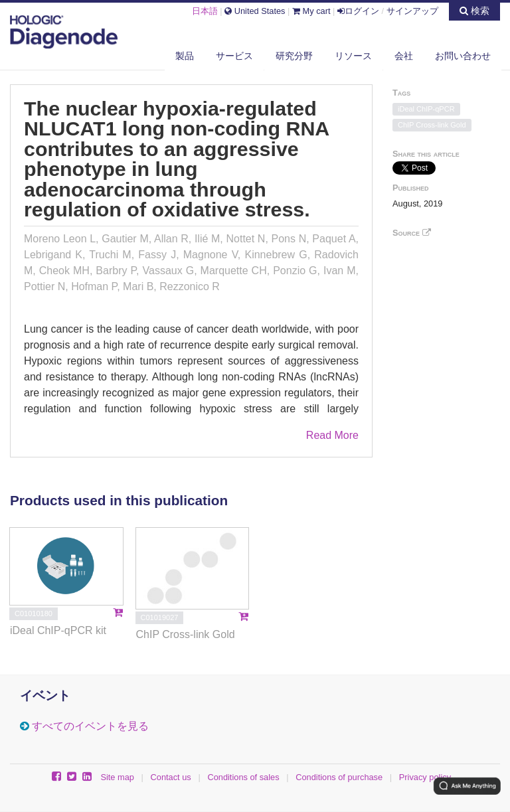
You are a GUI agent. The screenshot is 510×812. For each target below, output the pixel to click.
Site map (117, 777)
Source (412, 233)
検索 (474, 11)
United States (255, 11)
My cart (311, 11)
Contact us (171, 777)
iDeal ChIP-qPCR (426, 109)
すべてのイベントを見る (90, 726)
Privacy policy (425, 777)
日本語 (205, 11)
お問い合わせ (463, 56)
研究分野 (294, 56)
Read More (332, 435)
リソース (353, 56)
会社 (404, 56)
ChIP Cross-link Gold (432, 125)
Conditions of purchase (339, 777)
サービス (234, 56)
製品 (185, 56)
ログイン (358, 11)
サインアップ (412, 11)
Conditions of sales (243, 777)
